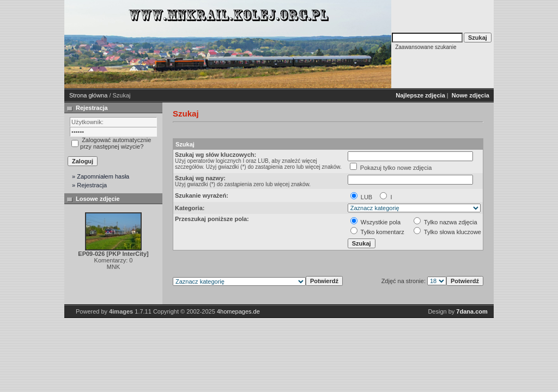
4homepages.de (238, 311)
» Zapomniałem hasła (101, 176)
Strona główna (88, 95)
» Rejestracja (89, 185)
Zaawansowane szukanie (426, 47)
